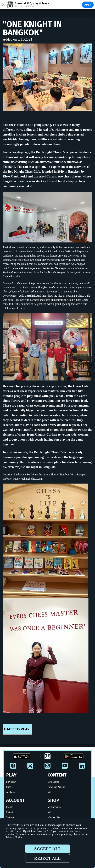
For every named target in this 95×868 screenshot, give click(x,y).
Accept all (47, 849)
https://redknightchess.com (28, 479)
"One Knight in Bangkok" (32, 28)
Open (88, 5)
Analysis (10, 792)
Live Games (53, 782)
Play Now (11, 782)
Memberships (54, 807)
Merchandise (54, 817)
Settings (10, 817)
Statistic (10, 812)
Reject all (47, 858)
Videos (51, 792)
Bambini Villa (68, 474)
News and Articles (56, 787)
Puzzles (10, 787)
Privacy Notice (14, 837)
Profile (9, 807)
